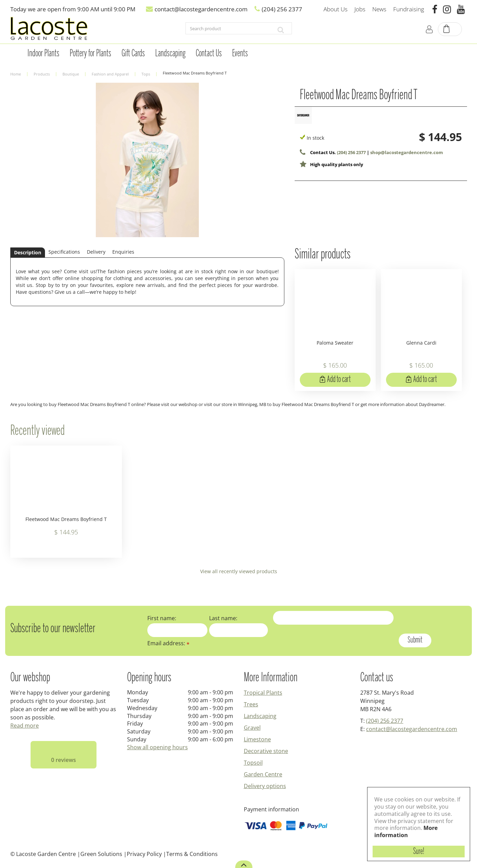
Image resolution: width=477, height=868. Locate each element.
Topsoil (253, 763)
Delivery (96, 252)
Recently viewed (37, 431)
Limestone (257, 739)
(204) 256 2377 (351, 152)
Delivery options (265, 786)
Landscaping (260, 716)
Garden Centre (263, 774)
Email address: (168, 643)
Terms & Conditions (192, 854)
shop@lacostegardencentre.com (407, 152)
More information (406, 831)
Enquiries (123, 252)
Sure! (419, 852)
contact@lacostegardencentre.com (412, 729)
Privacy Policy (144, 854)
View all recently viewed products (239, 571)
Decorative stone (266, 751)
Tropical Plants (263, 693)
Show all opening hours (157, 747)
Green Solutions (101, 854)
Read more (25, 726)
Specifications (64, 252)
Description (28, 252)
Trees (251, 704)
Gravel (252, 728)
